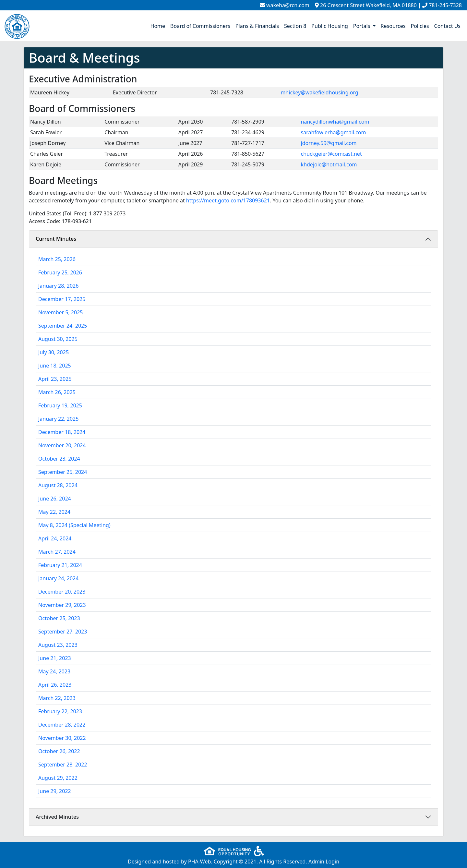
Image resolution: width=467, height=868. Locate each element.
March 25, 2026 (57, 259)
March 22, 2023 (57, 698)
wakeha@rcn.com (288, 5)
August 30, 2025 (58, 339)
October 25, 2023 (59, 618)
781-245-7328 (445, 5)
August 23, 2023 (58, 645)
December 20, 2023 (62, 592)
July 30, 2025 (54, 352)
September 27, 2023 (63, 632)
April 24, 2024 (55, 538)
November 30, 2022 (62, 738)
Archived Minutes (57, 817)
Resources (393, 26)
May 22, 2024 (54, 512)
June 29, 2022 (55, 791)
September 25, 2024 (63, 472)
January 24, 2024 (58, 578)
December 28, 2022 (62, 725)
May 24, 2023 (54, 671)
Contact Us (447, 26)
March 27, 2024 (57, 552)
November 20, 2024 (62, 445)
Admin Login (324, 862)
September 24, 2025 (63, 326)
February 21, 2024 (60, 565)
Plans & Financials (257, 26)
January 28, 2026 (58, 286)
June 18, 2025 (55, 366)
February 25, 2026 (60, 272)
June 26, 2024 (55, 499)
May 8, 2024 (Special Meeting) (74, 525)
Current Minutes (56, 239)
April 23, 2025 (55, 379)
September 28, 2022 (63, 765)
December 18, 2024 (62, 432)
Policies (420, 26)
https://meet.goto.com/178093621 (228, 200)
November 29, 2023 (62, 605)
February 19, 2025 (60, 405)
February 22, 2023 (60, 711)
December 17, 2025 (62, 299)
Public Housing (329, 26)
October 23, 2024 (59, 459)
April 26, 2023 (55, 685)
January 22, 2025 (58, 419)
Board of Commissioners (200, 26)
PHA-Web (199, 862)
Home (158, 26)
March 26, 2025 (57, 392)
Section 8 (295, 26)
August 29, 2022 (58, 778)
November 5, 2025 (60, 312)
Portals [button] (362, 26)
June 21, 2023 (55, 658)
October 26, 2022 (59, 751)
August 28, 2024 (58, 485)
